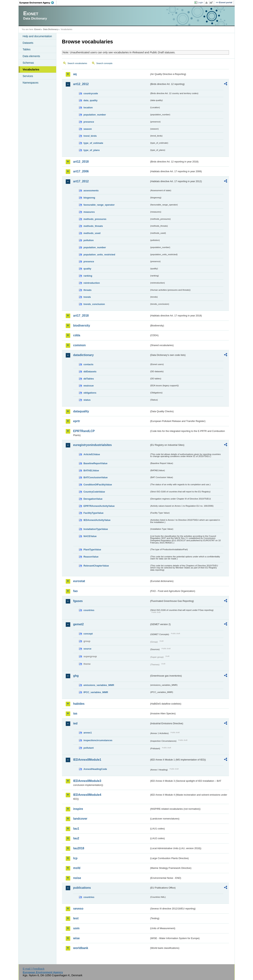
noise (77, 878)
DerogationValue (93, 499)
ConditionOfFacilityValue (98, 485)
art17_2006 (81, 171)
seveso (78, 909)
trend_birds (90, 136)
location (88, 108)
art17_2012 (81, 181)
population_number (95, 115)
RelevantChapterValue (96, 566)
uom (76, 928)
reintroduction (92, 283)
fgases (78, 601)
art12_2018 (81, 162)
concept (88, 634)
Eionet (37, 29)
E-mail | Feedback (34, 969)
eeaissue (89, 386)
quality (87, 269)
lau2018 (79, 848)
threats (88, 290)
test (76, 918)
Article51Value (92, 454)
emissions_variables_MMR (99, 685)
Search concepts (104, 63)
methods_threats (93, 226)
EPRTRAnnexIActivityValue (99, 506)
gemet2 (79, 624)
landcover (80, 819)
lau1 (76, 829)
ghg (76, 676)
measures (89, 212)
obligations (90, 393)
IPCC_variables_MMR (96, 692)
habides (79, 704)
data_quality (91, 100)
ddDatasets (90, 372)
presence (89, 122)
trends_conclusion (94, 304)
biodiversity (82, 326)
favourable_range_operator (99, 205)
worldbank (81, 948)
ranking (88, 276)
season (88, 129)
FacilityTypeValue (94, 513)
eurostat (79, 581)
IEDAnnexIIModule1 (87, 760)
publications (82, 888)
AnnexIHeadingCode (95, 769)
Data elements (31, 56)
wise (77, 938)
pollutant (89, 748)
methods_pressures (95, 219)
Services (28, 76)
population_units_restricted (99, 255)
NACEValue (90, 536)
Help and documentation (37, 36)
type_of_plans (92, 150)
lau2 (76, 838)
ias (75, 713)
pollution (89, 240)
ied (75, 723)
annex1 (88, 733)
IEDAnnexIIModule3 (87, 781)
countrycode (91, 93)
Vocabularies (31, 69)
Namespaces (31, 83)
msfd (77, 868)
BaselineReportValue (96, 463)
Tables (27, 49)
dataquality (81, 411)
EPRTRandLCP (84, 431)
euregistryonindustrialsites (93, 445)
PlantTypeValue (92, 550)
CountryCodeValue (94, 492)
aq (75, 74)
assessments (91, 190)
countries (89, 610)
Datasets (28, 43)
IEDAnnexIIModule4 (87, 795)
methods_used (92, 233)
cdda (77, 335)
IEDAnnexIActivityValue (97, 520)
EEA (38, 3)
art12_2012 (81, 84)
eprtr (77, 421)
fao (76, 591)
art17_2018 (81, 316)
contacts (89, 364)
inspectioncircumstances (98, 740)
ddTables (89, 379)
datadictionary (83, 355)
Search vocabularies (77, 63)
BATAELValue (91, 470)
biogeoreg (89, 198)
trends (87, 297)
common (80, 345)
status (87, 400)
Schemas (28, 63)
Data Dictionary (51, 29)
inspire (78, 809)
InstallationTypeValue (96, 529)
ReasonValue (91, 557)
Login (200, 2)
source (88, 649)
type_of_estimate (93, 143)
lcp (75, 858)
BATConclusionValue (96, 477)
